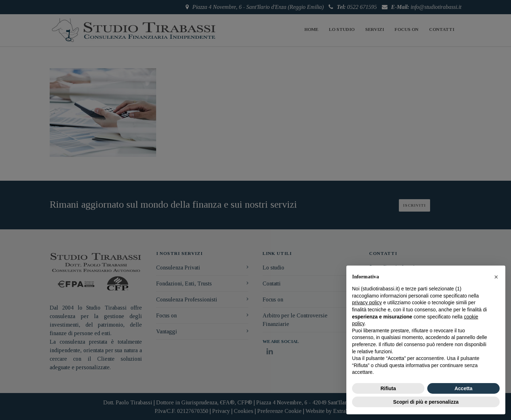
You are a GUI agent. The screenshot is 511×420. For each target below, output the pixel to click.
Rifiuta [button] (388, 388)
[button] (496, 277)
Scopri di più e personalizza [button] (426, 402)
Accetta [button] (464, 388)
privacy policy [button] (367, 302)
